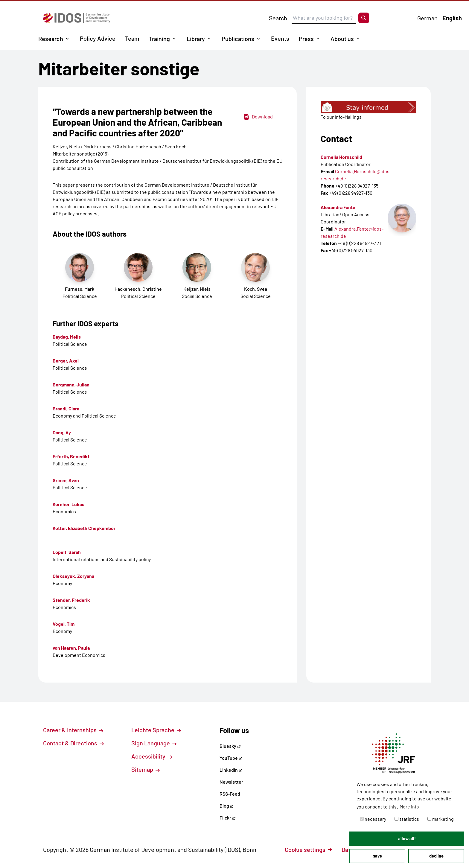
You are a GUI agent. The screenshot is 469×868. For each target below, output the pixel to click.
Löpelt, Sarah (67, 552)
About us (342, 39)
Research (51, 39)
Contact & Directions (73, 743)
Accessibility (152, 756)
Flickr (228, 818)
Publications (238, 39)
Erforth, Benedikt (71, 456)
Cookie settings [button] (308, 849)
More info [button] (409, 807)
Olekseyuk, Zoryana (73, 576)
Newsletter (231, 782)
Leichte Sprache (156, 730)
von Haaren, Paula (71, 648)
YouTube (231, 758)
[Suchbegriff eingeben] (324, 18)
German (427, 18)
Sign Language (154, 743)
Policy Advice (98, 38)
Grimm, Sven (66, 480)
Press (306, 39)
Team (132, 38)
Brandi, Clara (66, 408)
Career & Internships (73, 730)
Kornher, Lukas (68, 504)
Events (280, 38)
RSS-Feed (230, 794)
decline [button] (436, 856)
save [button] (377, 856)
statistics (407, 819)
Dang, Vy (62, 432)
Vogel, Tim (64, 624)
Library (196, 39)
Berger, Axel (66, 361)
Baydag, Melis (67, 337)
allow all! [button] (407, 839)
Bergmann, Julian (71, 384)
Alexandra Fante (338, 207)
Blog (227, 806)
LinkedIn (231, 770)
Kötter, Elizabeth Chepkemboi (84, 528)
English (452, 18)
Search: (279, 18)
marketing (441, 819)
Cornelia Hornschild (341, 157)
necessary (373, 819)
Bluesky (230, 746)
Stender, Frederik (71, 600)
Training (159, 39)
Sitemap (146, 769)
